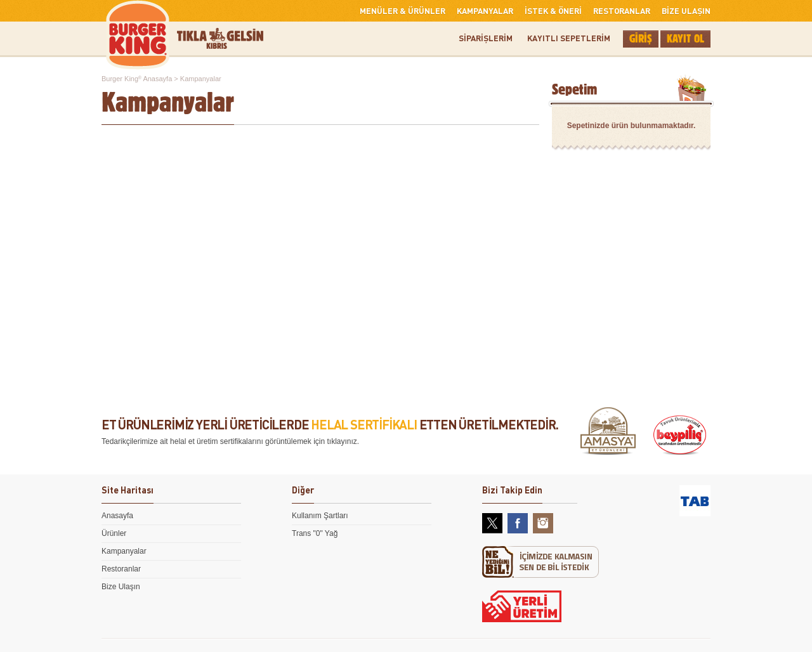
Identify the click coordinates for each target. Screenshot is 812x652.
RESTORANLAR (622, 10)
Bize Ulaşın (121, 587)
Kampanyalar (124, 551)
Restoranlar (121, 569)
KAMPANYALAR (485, 10)
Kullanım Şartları (320, 516)
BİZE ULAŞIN (686, 10)
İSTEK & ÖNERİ (553, 10)
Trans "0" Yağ (315, 533)
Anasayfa (117, 516)
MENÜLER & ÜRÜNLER (403, 10)
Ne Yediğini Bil (540, 562)
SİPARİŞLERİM (486, 38)
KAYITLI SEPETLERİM (569, 38)
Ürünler (114, 533)
